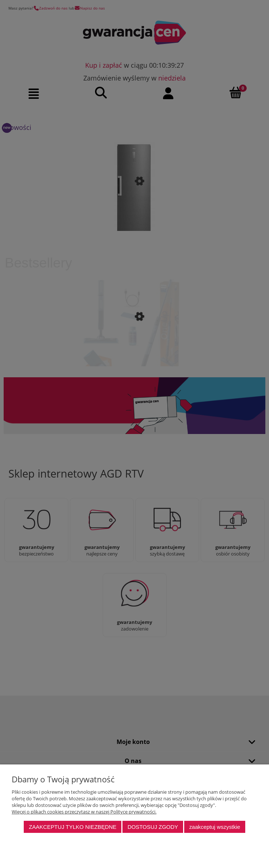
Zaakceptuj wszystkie (215, 827)
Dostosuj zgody (153, 827)
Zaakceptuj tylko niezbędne (73, 827)
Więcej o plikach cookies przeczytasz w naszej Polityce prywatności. (84, 812)
